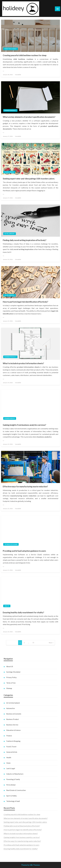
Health (7, 606)
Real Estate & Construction (16, 790)
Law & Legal (11, 768)
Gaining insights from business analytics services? (24, 425)
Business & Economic (14, 714)
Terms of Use (11, 683)
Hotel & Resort (10, 234)
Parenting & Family (11, 49)
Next (51, 643)
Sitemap (9, 688)
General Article (12, 752)
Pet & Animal (11, 785)
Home (8, 763)
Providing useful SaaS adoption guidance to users (24, 551)
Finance (9, 736)
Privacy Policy (11, 677)
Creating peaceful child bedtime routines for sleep (25, 55)
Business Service (10, 418)
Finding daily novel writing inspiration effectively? (25, 240)
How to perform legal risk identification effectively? (25, 302)
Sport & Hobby (12, 796)
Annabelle (18, 75)
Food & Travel (9, 172)
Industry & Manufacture (15, 774)
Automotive (11, 708)
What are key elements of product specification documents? (29, 117)
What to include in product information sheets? (23, 363)
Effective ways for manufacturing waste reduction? (25, 487)
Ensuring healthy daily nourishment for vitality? (23, 612)
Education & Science (13, 730)
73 (33, 643)
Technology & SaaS (11, 544)
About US (10, 666)
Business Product (10, 110)
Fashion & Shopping (13, 741)
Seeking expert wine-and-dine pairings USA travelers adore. (29, 179)
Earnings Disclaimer (13, 672)
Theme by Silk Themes (30, 865)
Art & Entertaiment (13, 703)
